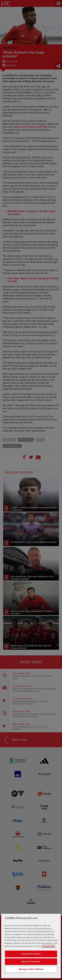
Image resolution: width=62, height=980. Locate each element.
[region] (31, 946)
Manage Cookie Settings (31, 970)
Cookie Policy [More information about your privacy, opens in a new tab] (49, 947)
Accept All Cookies (31, 954)
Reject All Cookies (31, 962)
